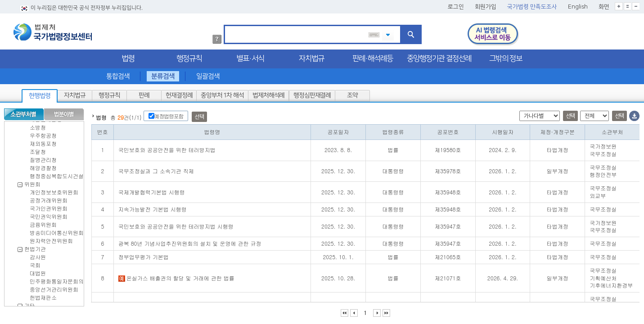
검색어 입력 (228, 25)
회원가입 (486, 5)
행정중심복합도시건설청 (59, 174)
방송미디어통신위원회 (57, 231)
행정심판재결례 (312, 94)
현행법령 (40, 94)
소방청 (38, 125)
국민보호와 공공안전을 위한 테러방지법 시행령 (176, 224)
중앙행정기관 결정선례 (439, 57)
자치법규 (311, 57)
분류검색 (163, 74)
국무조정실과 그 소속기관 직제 (156, 169)
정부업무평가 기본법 (144, 255)
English (578, 5)
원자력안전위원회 (51, 239)
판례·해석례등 (373, 57)
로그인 (456, 5)
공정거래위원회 (49, 198)
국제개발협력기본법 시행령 (152, 190)
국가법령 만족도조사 (532, 5)
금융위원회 (43, 223)
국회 (35, 263)
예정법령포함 (169, 114)
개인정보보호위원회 (54, 190)
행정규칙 (189, 57)
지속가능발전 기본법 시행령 (153, 207)
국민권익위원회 (49, 214)
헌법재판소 (43, 295)
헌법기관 (35, 247)
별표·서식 (250, 57)
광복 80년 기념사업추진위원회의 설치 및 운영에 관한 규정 (190, 241)
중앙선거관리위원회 (54, 287)
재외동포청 (43, 142)
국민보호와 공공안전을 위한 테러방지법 (167, 148)
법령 (128, 57)
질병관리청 (43, 158)
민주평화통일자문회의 (57, 279)
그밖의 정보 (506, 57)
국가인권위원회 (49, 206)
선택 (199, 115)
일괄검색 (208, 74)
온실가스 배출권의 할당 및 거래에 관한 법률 (176, 276)
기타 (30, 304)
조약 (352, 94)
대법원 (38, 271)
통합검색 (117, 74)
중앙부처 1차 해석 (222, 94)
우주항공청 (43, 133)
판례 (144, 94)
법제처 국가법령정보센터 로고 (53, 30)
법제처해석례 (268, 94)
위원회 (32, 182)
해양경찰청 (43, 166)
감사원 (38, 255)
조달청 (38, 150)
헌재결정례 (179, 94)
